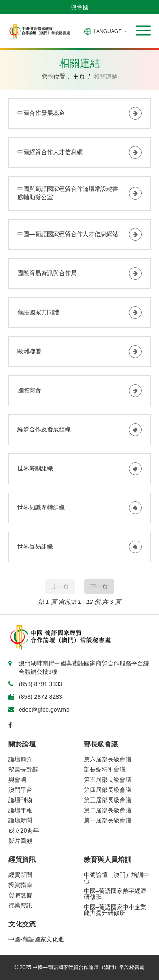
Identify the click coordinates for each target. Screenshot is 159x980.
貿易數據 (20, 895)
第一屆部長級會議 (108, 820)
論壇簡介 (20, 759)
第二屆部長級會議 (108, 810)
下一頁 (99, 586)
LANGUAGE (106, 31)
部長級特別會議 (105, 769)
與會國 (80, 7)
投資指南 (20, 885)
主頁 (79, 76)
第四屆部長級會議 (108, 790)
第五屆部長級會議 (108, 780)
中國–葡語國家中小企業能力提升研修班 (115, 910)
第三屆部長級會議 (108, 800)
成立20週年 (24, 831)
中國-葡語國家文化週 (36, 939)
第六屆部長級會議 (108, 759)
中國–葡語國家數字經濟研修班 (115, 894)
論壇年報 (20, 810)
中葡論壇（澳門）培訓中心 (117, 878)
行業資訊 (20, 905)
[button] (143, 31)
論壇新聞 (20, 820)
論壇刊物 (20, 800)
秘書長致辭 (23, 769)
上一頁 (60, 586)
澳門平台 (20, 790)
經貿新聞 (20, 875)
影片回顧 (20, 841)
